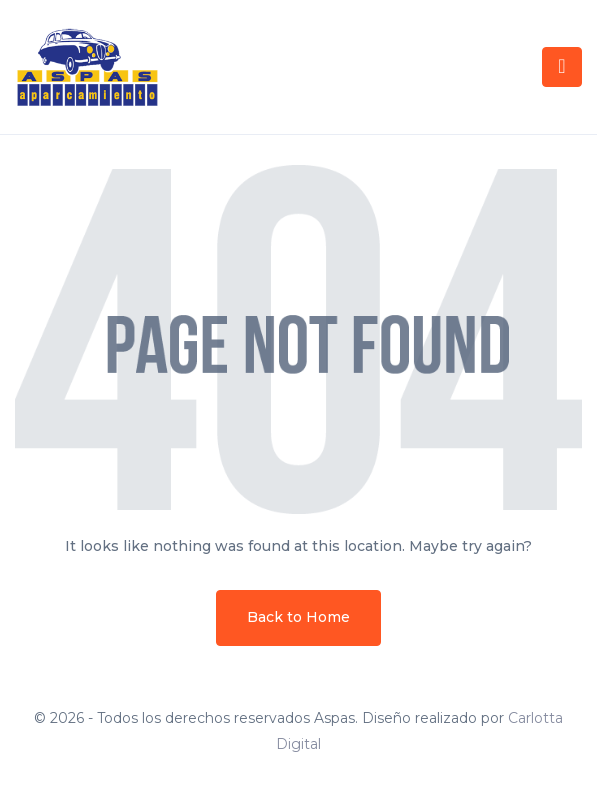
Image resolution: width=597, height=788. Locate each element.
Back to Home (298, 617)
